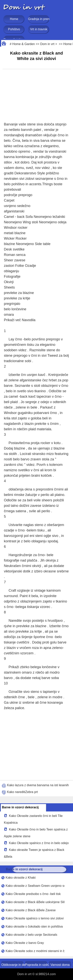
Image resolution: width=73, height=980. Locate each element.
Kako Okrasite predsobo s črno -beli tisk (33, 894)
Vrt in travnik (39, 29)
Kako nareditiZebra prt (22, 792)
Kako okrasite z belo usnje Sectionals (31, 935)
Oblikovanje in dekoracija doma (13, 965)
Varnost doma (60, 965)
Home (14, 19)
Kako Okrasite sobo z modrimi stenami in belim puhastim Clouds (35, 951)
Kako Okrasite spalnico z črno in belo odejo (39, 843)
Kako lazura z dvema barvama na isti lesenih (38, 785)
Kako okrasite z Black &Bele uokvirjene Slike (35, 902)
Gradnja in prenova (39, 19)
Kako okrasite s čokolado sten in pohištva (34, 927)
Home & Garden (24, 44)
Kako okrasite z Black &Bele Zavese (31, 910)
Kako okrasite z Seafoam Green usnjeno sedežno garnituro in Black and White (35, 886)
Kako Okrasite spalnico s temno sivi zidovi (35, 918)
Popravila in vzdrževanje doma (36, 965)
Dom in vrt (47, 44)
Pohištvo (14, 29)
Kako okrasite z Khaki (21, 878)
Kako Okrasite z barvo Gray (25, 943)
